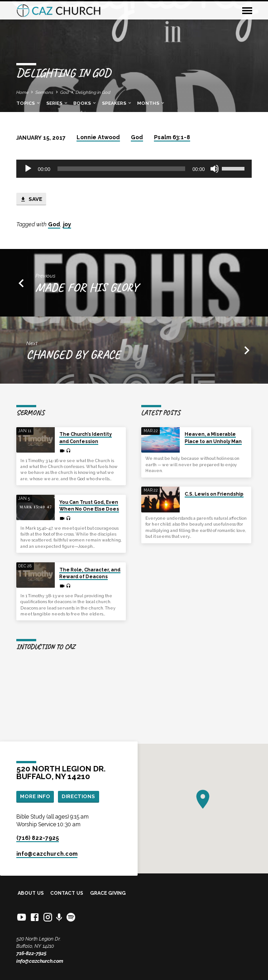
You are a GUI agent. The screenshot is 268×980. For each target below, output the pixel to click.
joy (67, 224)
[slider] (121, 169)
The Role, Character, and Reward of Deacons (90, 573)
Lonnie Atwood (98, 137)
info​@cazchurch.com (47, 854)
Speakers (117, 103)
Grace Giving (108, 893)
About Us (31, 893)
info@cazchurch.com (40, 961)
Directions (78, 796)
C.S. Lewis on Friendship (214, 494)
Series (57, 103)
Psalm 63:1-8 (172, 137)
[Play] (28, 169)
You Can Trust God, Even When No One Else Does (89, 505)
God (65, 92)
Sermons (44, 92)
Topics (29, 103)
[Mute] (215, 169)
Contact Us (67, 893)
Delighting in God (93, 92)
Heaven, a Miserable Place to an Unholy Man (213, 437)
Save (31, 200)
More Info (35, 796)
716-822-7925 (31, 953)
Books (85, 103)
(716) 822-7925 (38, 838)
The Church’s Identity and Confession (86, 437)
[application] (134, 169)
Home (22, 92)
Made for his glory (87, 287)
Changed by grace (73, 354)
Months (151, 103)
